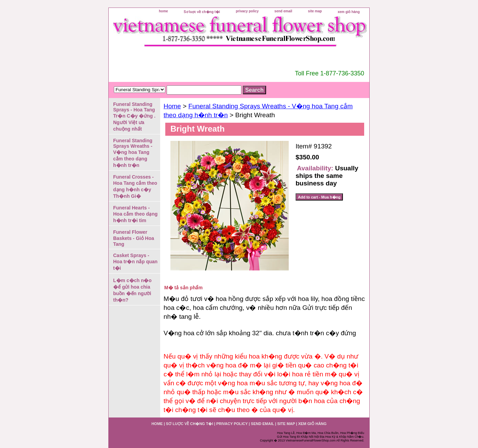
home (163, 11)
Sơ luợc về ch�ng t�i (202, 12)
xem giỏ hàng (349, 12)
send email (283, 11)
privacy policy (247, 11)
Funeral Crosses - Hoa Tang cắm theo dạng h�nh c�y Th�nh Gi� (135, 186)
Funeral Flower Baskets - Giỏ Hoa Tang (134, 238)
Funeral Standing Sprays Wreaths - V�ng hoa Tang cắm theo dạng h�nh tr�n (133, 153)
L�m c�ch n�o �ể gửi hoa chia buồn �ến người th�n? (132, 290)
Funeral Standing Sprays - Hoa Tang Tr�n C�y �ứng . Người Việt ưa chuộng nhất (134, 117)
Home (172, 106)
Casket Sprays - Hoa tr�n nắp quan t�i (135, 262)
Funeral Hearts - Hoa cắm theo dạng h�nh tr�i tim (135, 214)
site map (315, 11)
